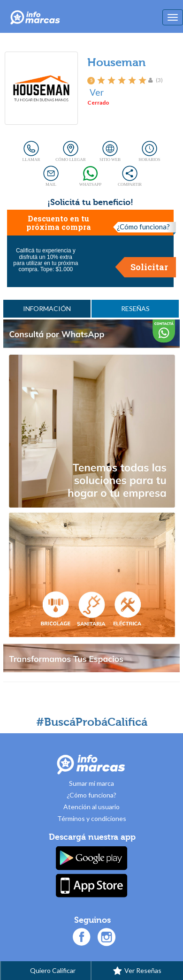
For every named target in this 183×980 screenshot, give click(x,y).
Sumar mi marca (91, 783)
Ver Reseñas (137, 971)
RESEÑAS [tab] (135, 308)
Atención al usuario (91, 807)
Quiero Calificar (46, 971)
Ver (97, 92)
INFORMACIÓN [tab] (47, 308)
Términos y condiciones (92, 818)
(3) (159, 80)
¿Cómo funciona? (143, 227)
